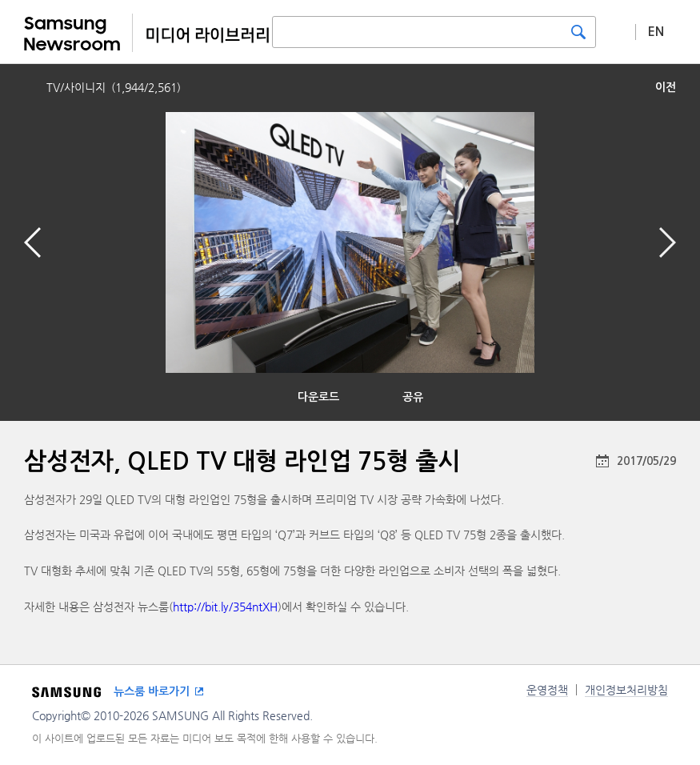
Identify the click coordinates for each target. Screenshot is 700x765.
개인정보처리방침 (626, 690)
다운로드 (318, 397)
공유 (413, 397)
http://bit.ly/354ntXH (225, 607)
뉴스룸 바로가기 (152, 691)
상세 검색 (616, 31)
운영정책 (547, 690)
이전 (666, 87)
